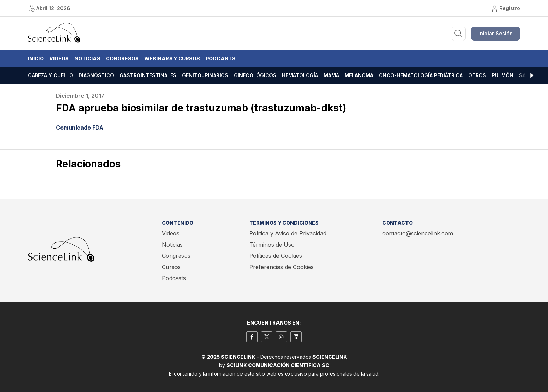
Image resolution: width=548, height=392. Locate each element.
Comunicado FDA (80, 128)
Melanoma (359, 75)
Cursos (171, 267)
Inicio (36, 59)
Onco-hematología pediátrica (421, 75)
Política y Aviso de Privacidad (288, 233)
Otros (477, 75)
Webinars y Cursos (172, 59)
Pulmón (503, 75)
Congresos (122, 59)
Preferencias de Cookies (282, 267)
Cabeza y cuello (51, 75)
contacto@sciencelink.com (418, 233)
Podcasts (221, 59)
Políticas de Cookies (276, 256)
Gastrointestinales (148, 75)
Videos (59, 59)
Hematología (300, 75)
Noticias (87, 59)
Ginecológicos (255, 75)
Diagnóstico (96, 75)
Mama (331, 75)
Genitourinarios (205, 75)
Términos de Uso (272, 245)
